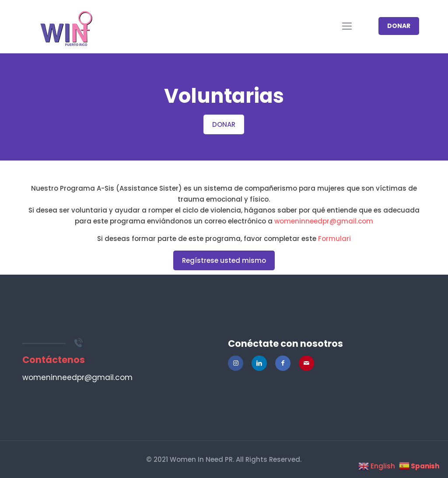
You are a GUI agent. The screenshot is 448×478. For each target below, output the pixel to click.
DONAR (399, 26)
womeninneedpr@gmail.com (324, 221)
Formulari (334, 239)
